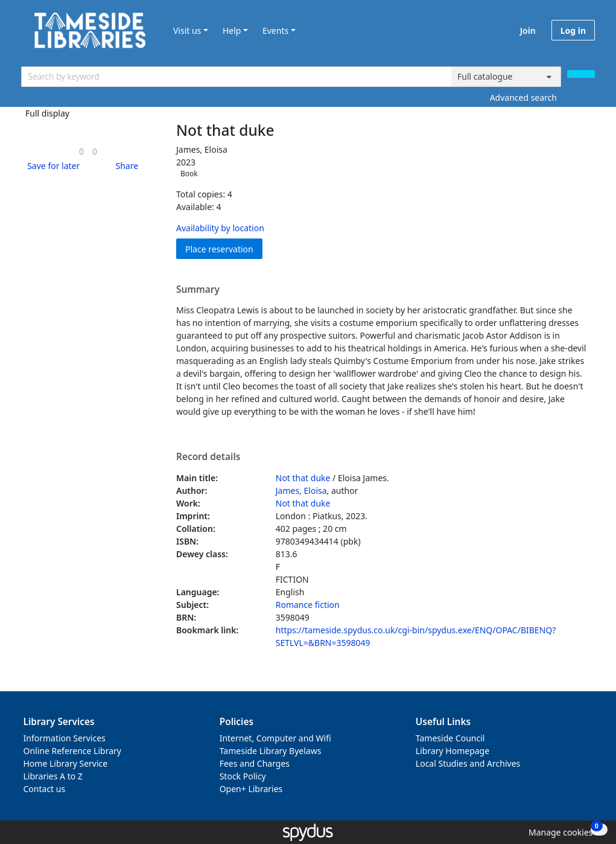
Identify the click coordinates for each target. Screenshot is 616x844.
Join (528, 30)
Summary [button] (198, 290)
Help (232, 30)
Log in (573, 30)
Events (275, 30)
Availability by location (220, 228)
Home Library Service (66, 763)
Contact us (45, 789)
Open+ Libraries (251, 789)
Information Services (65, 738)
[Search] (581, 74)
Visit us (187, 30)
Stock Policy (243, 776)
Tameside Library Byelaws (271, 751)
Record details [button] (208, 457)
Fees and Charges (255, 763)
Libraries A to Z (53, 776)
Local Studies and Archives (468, 763)
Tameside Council (450, 738)
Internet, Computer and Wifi (275, 738)
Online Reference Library (72, 751)
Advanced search (523, 98)
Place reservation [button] (224, 248)
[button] (51, 166)
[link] (81, 151)
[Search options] (506, 77)
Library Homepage (452, 751)
